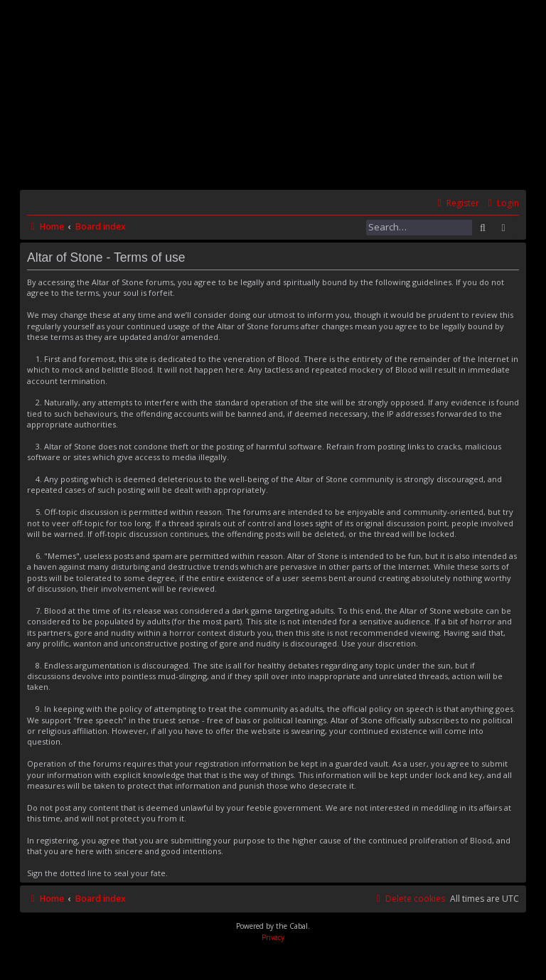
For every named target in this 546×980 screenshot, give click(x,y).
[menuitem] (502, 204)
